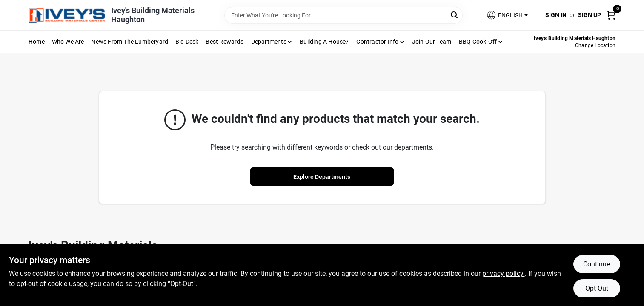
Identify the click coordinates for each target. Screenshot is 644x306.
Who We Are (68, 42)
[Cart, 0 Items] (611, 15)
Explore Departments (322, 177)
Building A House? (324, 42)
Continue (597, 264)
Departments (269, 42)
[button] (507, 15)
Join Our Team (432, 42)
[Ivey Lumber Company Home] (67, 15)
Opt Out (597, 288)
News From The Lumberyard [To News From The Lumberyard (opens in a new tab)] (130, 42)
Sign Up (590, 15)
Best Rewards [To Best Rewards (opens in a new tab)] (224, 42)
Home (37, 42)
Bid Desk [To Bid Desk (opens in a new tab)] (187, 42)
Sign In (556, 15)
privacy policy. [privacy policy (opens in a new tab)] (504, 273)
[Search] (455, 15)
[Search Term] (343, 15)
